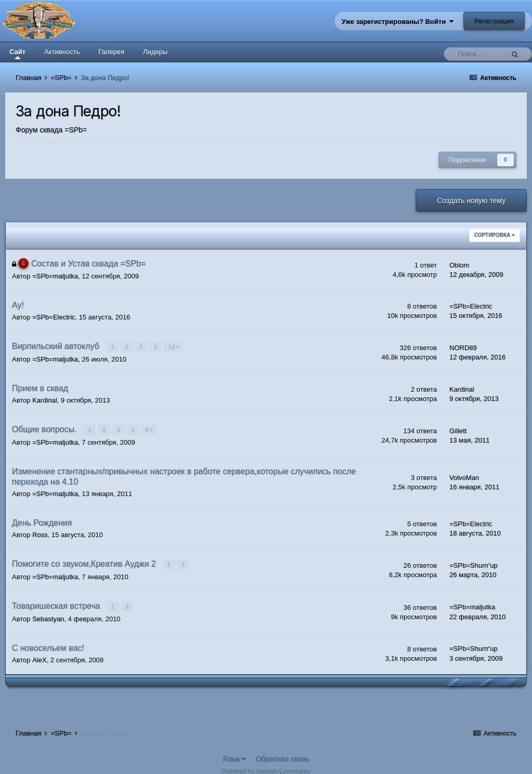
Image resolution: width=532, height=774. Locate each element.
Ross (40, 534)
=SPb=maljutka (55, 276)
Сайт (17, 54)
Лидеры (155, 52)
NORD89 (463, 348)
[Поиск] (476, 54)
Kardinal (45, 400)
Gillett (458, 430)
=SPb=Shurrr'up (474, 564)
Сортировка (495, 235)
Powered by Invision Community (266, 769)
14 (174, 347)
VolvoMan (464, 477)
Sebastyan (48, 617)
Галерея (111, 52)
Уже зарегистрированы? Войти (398, 22)
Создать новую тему (471, 201)
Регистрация (494, 21)
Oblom (459, 265)
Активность (62, 52)
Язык (235, 757)
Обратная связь (282, 757)
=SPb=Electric (54, 317)
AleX (39, 658)
